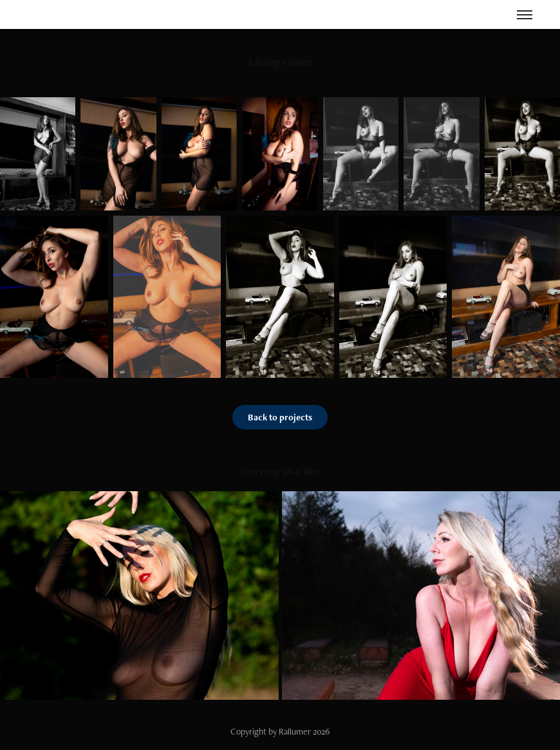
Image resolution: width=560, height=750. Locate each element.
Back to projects (280, 417)
